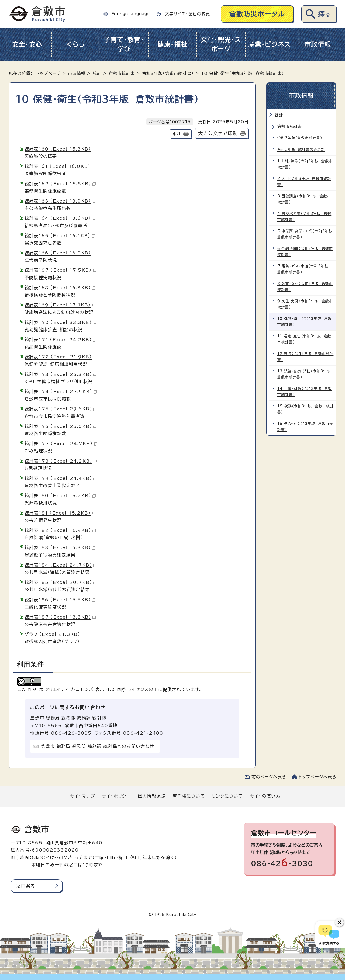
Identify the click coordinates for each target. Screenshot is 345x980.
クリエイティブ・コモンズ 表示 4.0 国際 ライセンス (97, 689)
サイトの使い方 (265, 796)
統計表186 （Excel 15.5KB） (60, 600)
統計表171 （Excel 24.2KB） (60, 340)
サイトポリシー (116, 796)
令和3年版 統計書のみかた (301, 150)
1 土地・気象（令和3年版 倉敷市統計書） (305, 164)
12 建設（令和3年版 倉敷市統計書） (305, 357)
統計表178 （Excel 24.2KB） (61, 461)
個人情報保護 (152, 796)
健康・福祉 (173, 44)
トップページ (49, 73)
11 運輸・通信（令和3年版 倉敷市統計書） (304, 339)
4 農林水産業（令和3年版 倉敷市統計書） (304, 217)
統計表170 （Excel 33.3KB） (60, 322)
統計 (97, 73)
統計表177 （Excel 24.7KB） (61, 444)
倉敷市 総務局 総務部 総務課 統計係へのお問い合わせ (98, 746)
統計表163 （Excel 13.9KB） (60, 201)
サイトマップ (82, 796)
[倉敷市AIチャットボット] (329, 934)
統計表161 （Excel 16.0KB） (60, 166)
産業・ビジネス (269, 44)
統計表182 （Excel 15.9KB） (60, 530)
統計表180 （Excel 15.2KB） (60, 496)
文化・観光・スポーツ (221, 44)
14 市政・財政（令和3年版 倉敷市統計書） (305, 392)
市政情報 (318, 44)
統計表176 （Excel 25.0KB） (61, 426)
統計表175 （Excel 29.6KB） (61, 409)
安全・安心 (27, 44)
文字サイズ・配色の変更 (187, 14)
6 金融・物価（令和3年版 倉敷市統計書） (305, 252)
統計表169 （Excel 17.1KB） (60, 305)
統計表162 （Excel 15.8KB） (60, 184)
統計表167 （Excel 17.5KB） (60, 270)
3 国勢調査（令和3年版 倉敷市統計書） (304, 199)
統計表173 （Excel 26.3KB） (61, 374)
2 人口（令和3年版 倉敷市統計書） (304, 182)
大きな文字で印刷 (218, 133)
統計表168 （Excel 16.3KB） (60, 288)
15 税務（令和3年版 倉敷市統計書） (306, 409)
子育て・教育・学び (124, 44)
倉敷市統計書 (122, 73)
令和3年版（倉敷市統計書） (168, 73)
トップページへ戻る (318, 777)
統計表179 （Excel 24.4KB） (61, 478)
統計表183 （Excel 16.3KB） (60, 547)
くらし (76, 44)
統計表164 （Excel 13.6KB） (60, 218)
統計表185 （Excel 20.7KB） (61, 582)
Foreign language (130, 14)
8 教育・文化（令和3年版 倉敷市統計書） (305, 287)
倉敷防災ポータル (257, 14)
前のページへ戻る (269, 777)
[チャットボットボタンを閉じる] (339, 922)
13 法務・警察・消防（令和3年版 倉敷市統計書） (306, 374)
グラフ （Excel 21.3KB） (55, 634)
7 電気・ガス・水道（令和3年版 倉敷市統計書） (304, 269)
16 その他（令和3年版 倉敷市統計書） (305, 427)
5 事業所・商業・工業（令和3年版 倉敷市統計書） (306, 234)
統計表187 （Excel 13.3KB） (60, 617)
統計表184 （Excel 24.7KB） (61, 565)
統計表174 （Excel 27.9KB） (61, 392)
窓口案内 (26, 886)
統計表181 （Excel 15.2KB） (60, 513)
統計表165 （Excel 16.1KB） (60, 236)
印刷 (177, 134)
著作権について (189, 796)
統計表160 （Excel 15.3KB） (60, 149)
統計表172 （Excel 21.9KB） (60, 357)
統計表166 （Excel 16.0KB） (60, 253)
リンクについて (227, 796)
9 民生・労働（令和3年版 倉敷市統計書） (305, 304)
